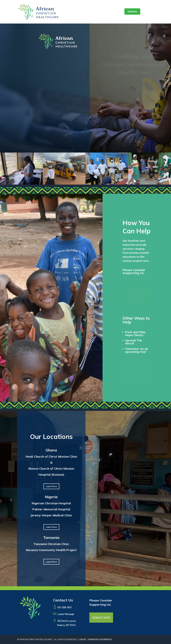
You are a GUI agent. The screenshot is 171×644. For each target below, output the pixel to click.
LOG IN (82, 639)
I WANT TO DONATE (136, 296)
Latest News (83, 12)
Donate (132, 11)
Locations (65, 12)
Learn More (51, 486)
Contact (115, 12)
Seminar (101, 12)
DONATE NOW (101, 617)
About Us (45, 12)
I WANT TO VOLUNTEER (135, 370)
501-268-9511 (64, 607)
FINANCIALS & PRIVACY (100, 639)
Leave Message (66, 614)
